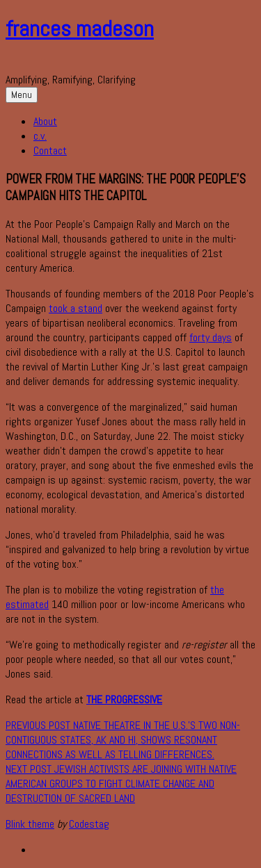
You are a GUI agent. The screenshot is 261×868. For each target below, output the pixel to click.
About (45, 121)
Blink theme (30, 824)
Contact (50, 150)
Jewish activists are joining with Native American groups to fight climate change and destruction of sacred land (121, 784)
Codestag (89, 824)
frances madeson (80, 28)
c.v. (40, 136)
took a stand (76, 308)
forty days (211, 337)
